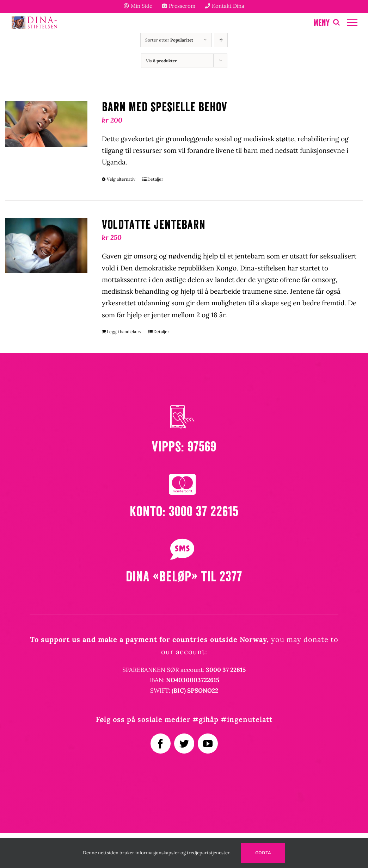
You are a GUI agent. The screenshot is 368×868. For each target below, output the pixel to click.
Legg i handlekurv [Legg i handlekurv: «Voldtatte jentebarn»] (124, 332)
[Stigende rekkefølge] (221, 40)
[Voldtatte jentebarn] (46, 246)
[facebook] (161, 744)
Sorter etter (169, 40)
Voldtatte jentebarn (154, 225)
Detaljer (155, 179)
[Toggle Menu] (352, 23)
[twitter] (184, 744)
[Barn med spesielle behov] (46, 124)
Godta (263, 853)
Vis (161, 61)
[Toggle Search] (336, 22)
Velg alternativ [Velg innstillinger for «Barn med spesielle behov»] (121, 179)
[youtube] (208, 744)
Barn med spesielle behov (165, 107)
